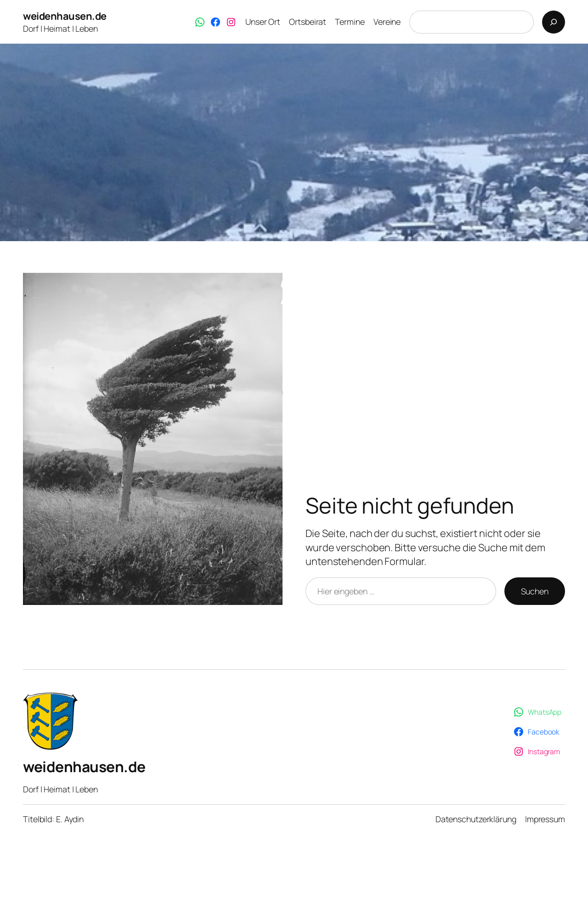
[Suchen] (554, 22)
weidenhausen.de (65, 16)
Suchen (535, 591)
